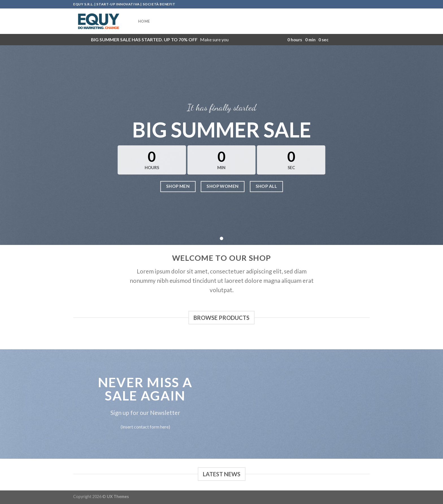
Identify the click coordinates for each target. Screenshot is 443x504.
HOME (144, 21)
